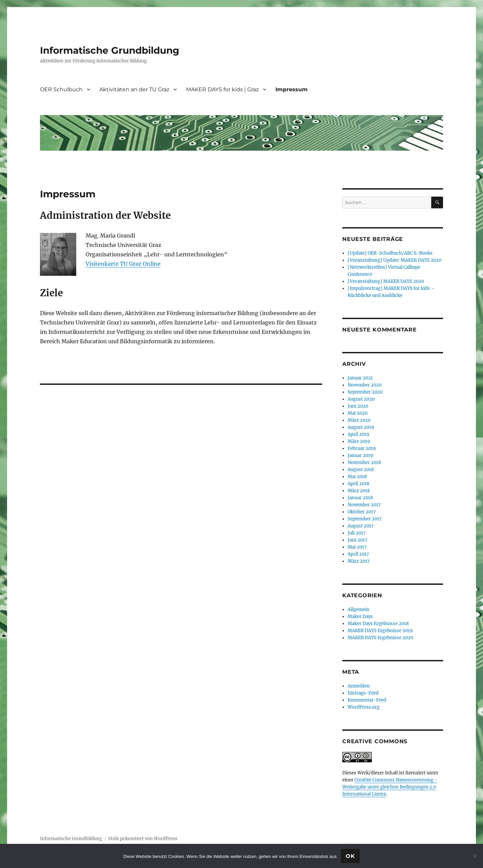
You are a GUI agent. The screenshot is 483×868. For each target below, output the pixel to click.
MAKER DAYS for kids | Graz (222, 89)
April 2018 (358, 484)
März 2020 (359, 420)
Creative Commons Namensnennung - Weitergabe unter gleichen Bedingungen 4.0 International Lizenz (390, 787)
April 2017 (358, 554)
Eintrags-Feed (363, 693)
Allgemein (359, 609)
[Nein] (475, 856)
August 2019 (361, 427)
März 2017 (359, 561)
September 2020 (365, 392)
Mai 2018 (357, 477)
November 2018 (364, 463)
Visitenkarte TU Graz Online (123, 264)
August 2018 (361, 470)
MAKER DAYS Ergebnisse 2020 (380, 638)
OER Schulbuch (61, 89)
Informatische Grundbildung (110, 50)
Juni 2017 (358, 540)
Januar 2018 (360, 498)
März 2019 (359, 441)
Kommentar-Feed (367, 700)
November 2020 (365, 385)
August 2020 (361, 399)
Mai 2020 (358, 413)
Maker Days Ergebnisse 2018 (378, 624)
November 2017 (364, 505)
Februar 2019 (362, 448)
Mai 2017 (357, 547)
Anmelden (359, 686)
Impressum (292, 89)
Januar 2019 (360, 455)
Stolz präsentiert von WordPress (143, 839)
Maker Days (360, 617)
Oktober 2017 (362, 512)
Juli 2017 (357, 533)
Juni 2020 (358, 406)
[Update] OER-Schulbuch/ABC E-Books (390, 253)
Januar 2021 (360, 378)
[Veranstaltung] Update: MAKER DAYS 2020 (394, 260)
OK (350, 856)
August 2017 (361, 526)
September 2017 (365, 519)
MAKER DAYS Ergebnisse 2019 (380, 631)
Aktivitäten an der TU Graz (134, 89)
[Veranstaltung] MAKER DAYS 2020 (386, 281)
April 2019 (359, 434)
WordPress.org (364, 707)
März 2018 (359, 491)
